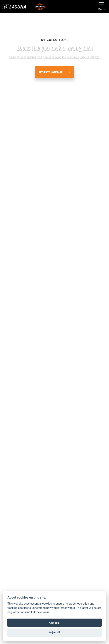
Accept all (54, 623)
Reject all (54, 632)
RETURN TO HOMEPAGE (51, 73)
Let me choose (40, 612)
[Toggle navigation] (101, 7)
